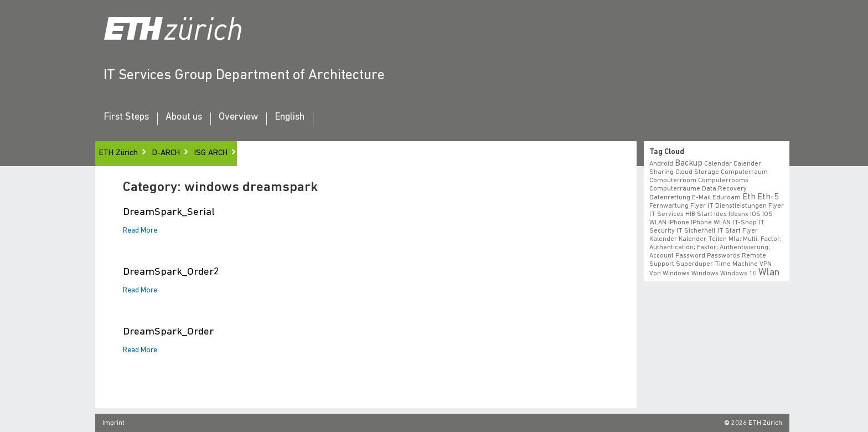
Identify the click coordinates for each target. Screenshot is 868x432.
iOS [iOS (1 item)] (755, 214)
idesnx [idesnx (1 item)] (738, 214)
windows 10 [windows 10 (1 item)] (738, 274)
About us (184, 117)
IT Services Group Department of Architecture (244, 76)
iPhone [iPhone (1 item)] (679, 223)
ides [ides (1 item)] (720, 214)
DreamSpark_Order (168, 332)
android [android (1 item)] (661, 164)
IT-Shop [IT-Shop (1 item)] (745, 223)
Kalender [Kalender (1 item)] (663, 239)
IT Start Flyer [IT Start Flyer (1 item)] (738, 231)
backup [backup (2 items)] (689, 163)
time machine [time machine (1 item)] (736, 264)
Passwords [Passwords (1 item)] (724, 256)
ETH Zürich (118, 153)
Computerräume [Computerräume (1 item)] (675, 189)
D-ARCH (166, 153)
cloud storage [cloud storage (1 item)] (697, 172)
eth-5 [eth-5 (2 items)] (768, 197)
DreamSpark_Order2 (171, 272)
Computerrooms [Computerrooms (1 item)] (723, 181)
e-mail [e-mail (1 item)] (701, 198)
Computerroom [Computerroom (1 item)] (673, 181)
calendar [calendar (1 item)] (718, 164)
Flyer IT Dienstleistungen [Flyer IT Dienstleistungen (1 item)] (728, 206)
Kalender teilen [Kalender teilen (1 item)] (703, 239)
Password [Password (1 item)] (690, 256)
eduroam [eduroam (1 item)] (727, 198)
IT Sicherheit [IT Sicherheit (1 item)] (696, 231)
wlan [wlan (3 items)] (769, 273)
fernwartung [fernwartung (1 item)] (669, 206)
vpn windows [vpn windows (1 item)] (670, 274)
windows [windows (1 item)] (705, 274)
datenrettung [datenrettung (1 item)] (670, 198)
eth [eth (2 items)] (749, 197)
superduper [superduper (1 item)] (694, 264)
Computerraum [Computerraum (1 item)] (744, 172)
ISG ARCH (211, 153)
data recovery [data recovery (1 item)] (724, 189)
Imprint (113, 423)
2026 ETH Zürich (757, 423)
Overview (238, 117)
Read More (140, 231)
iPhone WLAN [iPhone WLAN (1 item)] (711, 223)
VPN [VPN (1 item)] (766, 264)
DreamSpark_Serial (169, 212)
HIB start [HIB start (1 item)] (699, 214)
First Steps (126, 117)
